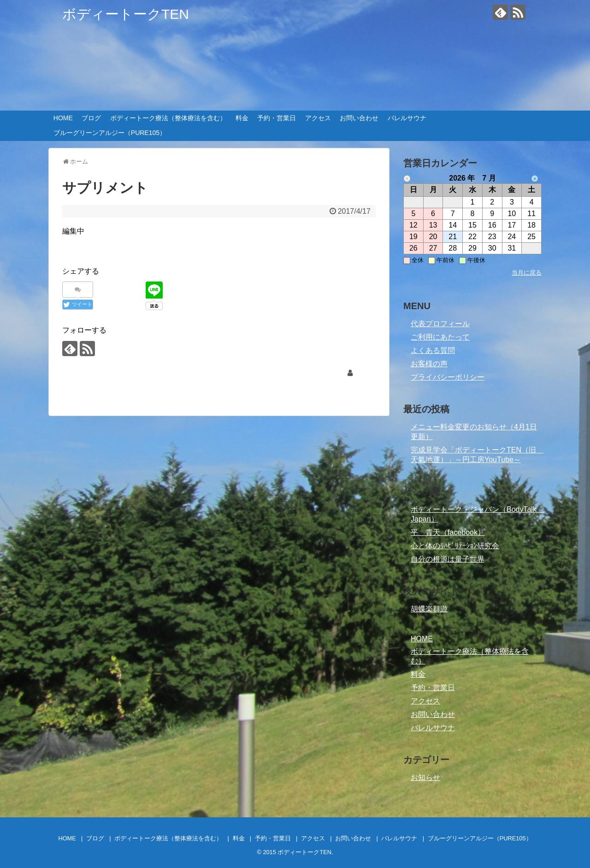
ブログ (91, 118)
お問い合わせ (359, 118)
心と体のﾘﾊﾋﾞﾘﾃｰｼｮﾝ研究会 (455, 546)
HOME (63, 118)
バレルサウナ (407, 118)
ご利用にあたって (440, 337)
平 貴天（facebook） (448, 532)
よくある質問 (433, 350)
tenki (363, 373)
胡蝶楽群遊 (429, 609)
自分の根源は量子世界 (448, 559)
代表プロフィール (440, 324)
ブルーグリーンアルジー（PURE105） (110, 133)
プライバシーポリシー (448, 377)
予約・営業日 (277, 118)
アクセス (318, 118)
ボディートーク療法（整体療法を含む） (168, 118)
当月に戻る (527, 273)
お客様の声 (429, 364)
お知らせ (425, 777)
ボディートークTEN (126, 14)
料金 (242, 118)
